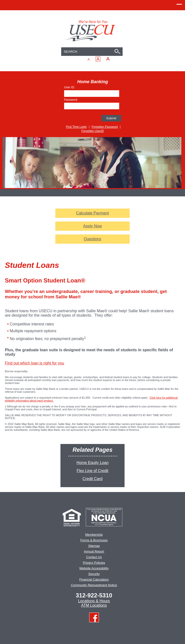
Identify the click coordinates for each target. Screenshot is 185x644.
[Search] (118, 52)
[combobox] (92, 52)
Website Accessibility (94, 568)
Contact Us (94, 557)
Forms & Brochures (94, 540)
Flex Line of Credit (93, 471)
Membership (94, 535)
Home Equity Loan (93, 463)
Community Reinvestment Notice (94, 585)
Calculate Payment (92, 213)
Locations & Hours (94, 601)
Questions (92, 239)
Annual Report (94, 551)
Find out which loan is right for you (34, 363)
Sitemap (94, 546)
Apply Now (96, 226)
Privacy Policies (94, 563)
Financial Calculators (94, 579)
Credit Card (93, 479)
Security (94, 574)
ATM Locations (94, 605)
